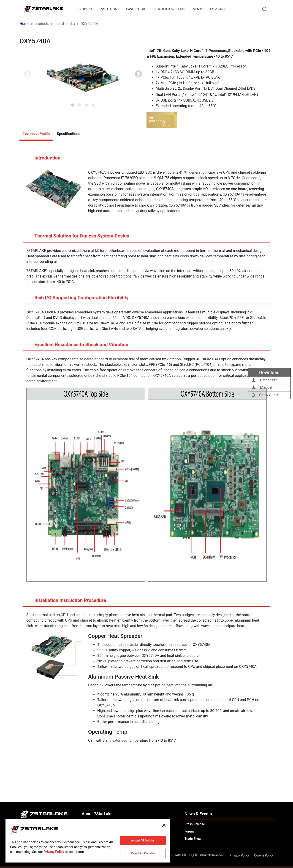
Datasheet (264, 380)
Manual (262, 387)
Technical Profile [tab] (36, 133)
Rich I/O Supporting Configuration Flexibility (77, 299)
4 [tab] (93, 104)
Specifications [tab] (68, 134)
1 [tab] (73, 104)
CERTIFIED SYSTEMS (169, 9)
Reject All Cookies (143, 853)
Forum (189, 831)
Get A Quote (265, 395)
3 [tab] (87, 104)
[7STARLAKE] (43, 9)
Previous (28, 74)
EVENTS (197, 9)
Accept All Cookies (143, 841)
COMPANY (218, 9)
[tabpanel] (83, 74)
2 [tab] (80, 104)
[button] (83, 74)
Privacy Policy (239, 855)
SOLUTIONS (110, 9)
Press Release (195, 824)
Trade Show (193, 839)
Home (24, 24)
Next (138, 74)
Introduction (43, 160)
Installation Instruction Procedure (66, 602)
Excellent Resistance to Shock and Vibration (77, 346)
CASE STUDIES (137, 9)
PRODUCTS (86, 9)
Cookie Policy (264, 855)
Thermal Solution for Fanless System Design (77, 238)
